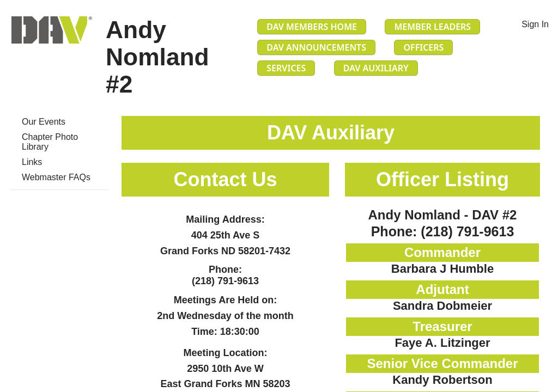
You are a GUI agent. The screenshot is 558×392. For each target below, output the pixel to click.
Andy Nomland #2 (157, 57)
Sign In (535, 24)
